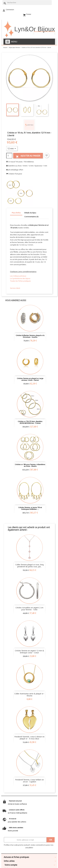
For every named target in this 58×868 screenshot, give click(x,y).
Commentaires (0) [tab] (31, 217)
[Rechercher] (27, 3)
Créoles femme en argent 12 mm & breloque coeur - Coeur (29, 652)
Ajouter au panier (28, 156)
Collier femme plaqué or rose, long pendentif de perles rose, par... (30, 565)
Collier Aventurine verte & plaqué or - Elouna (30, 695)
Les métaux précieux (18, 276)
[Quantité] (9, 156)
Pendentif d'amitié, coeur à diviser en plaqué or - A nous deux (29, 738)
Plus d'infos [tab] (16, 213)
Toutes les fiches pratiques (20, 281)
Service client (15, 288)
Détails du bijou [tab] (30, 213)
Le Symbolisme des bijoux (20, 278)
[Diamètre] (12, 148)
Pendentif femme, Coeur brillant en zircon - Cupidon (30, 781)
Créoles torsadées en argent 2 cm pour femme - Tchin (29, 609)
